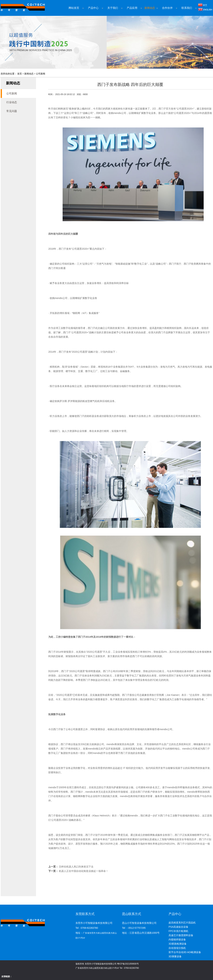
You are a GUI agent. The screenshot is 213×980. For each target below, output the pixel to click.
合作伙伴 (167, 8)
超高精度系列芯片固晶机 (182, 923)
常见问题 (12, 111)
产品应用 (132, 8)
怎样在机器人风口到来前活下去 (76, 867)
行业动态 (12, 102)
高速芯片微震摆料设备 (181, 935)
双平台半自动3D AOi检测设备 (185, 952)
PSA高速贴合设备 (178, 927)
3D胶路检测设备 (178, 944)
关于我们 (113, 8)
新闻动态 (150, 8)
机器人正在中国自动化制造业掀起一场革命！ (84, 871)
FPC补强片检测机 (178, 931)
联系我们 (187, 8)
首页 (20, 74)
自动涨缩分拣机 (177, 948)
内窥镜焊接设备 (177, 940)
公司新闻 (41, 74)
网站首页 (74, 8)
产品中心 (93, 8)
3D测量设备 (175, 956)
